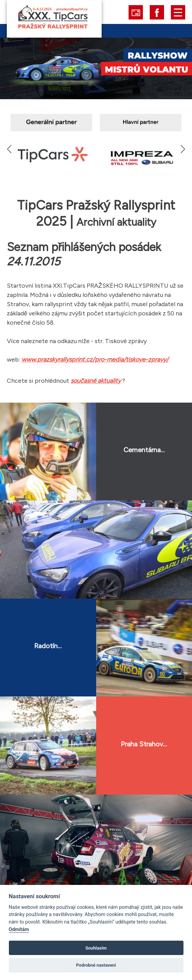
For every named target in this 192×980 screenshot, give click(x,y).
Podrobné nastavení (96, 965)
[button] (183, 149)
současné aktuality (96, 381)
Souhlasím (96, 948)
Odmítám (19, 930)
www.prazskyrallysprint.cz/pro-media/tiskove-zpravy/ (95, 360)
